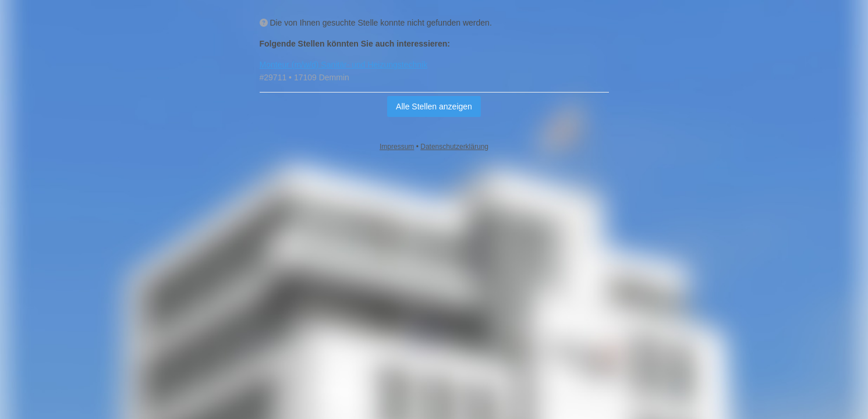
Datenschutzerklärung (454, 147)
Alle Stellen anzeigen (434, 106)
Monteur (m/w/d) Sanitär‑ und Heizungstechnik (344, 65)
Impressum (397, 147)
